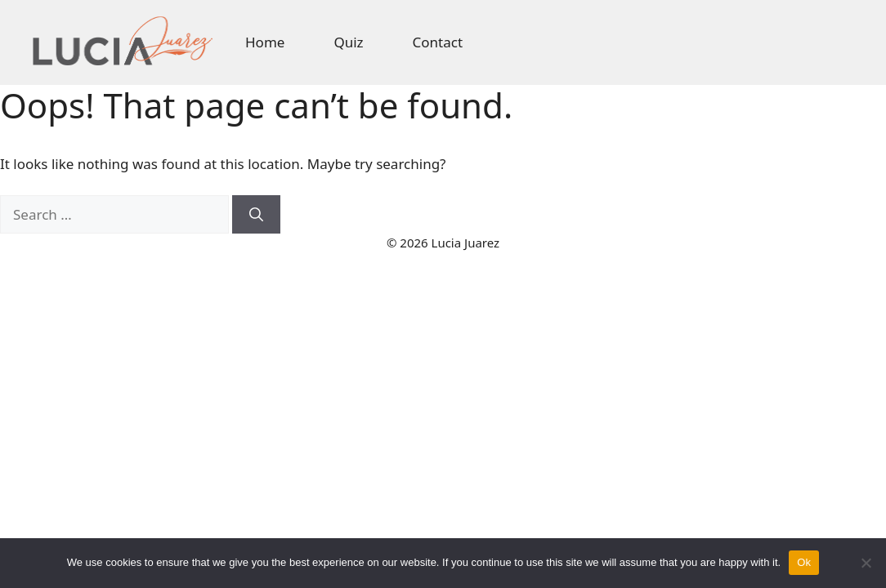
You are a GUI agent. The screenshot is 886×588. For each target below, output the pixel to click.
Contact (438, 42)
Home (265, 42)
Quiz (348, 42)
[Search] (256, 215)
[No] (866, 563)
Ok (804, 562)
